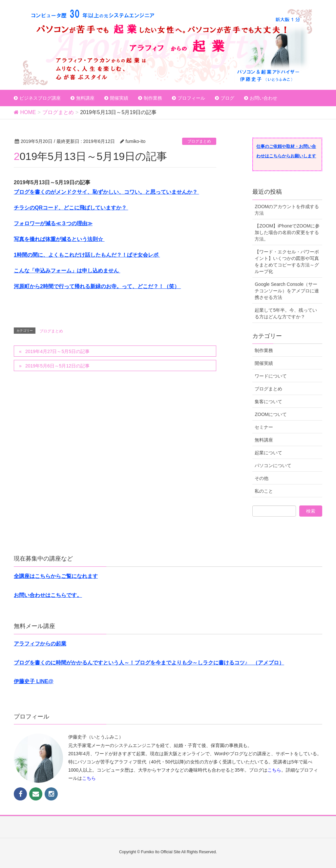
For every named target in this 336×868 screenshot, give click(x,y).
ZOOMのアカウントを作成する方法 (287, 210)
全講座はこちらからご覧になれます (56, 576)
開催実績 (264, 363)
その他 (262, 478)
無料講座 (264, 440)
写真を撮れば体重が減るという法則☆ (59, 239)
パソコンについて (273, 465)
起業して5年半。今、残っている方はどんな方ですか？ (286, 313)
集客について (268, 402)
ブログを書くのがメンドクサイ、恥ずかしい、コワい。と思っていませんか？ (106, 192)
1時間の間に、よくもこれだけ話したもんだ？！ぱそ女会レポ (87, 255)
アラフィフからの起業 (40, 644)
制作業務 (264, 350)
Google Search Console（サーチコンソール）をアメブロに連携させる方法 (287, 291)
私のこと (264, 491)
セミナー (264, 427)
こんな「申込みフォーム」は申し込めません (67, 271)
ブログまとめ (199, 141)
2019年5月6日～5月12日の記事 (57, 366)
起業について (268, 453)
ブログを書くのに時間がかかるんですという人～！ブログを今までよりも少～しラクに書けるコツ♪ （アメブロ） (149, 663)
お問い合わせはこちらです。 (48, 595)
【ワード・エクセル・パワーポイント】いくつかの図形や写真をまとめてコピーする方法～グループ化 (287, 262)
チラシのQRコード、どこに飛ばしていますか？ (71, 208)
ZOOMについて (271, 414)
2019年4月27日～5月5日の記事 (57, 351)
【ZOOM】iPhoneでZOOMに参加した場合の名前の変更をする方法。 (287, 232)
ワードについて (271, 376)
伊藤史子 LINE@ (34, 681)
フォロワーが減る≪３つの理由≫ (53, 223)
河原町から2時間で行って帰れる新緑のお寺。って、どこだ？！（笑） (97, 286)
